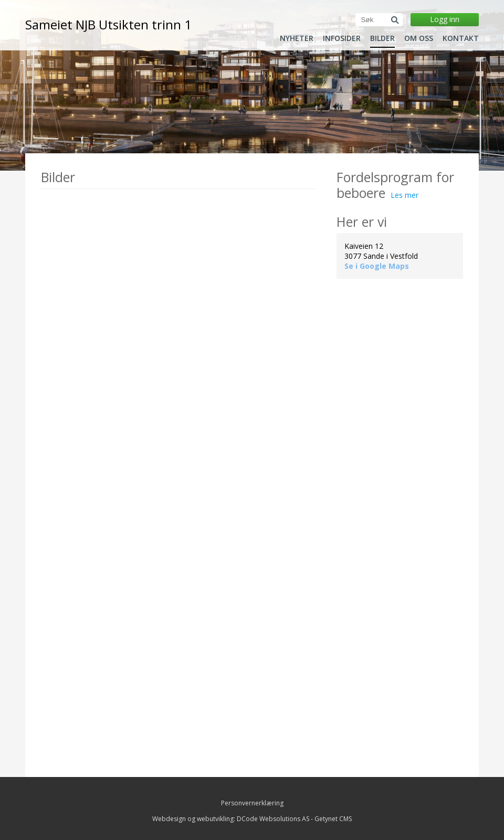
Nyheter (297, 38)
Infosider (342, 38)
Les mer (405, 195)
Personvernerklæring (252, 803)
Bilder (382, 38)
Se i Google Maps (377, 266)
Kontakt (461, 38)
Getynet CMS (333, 819)
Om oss (419, 38)
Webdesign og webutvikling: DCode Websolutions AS (231, 819)
